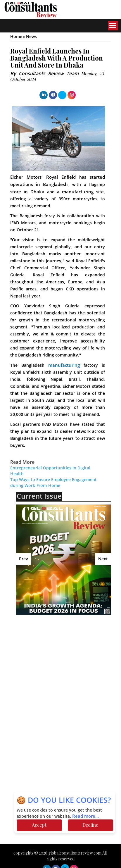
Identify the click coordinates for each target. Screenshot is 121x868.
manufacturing (66, 365)
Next (103, 559)
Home (16, 37)
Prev (24, 559)
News (31, 37)
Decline (90, 825)
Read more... (85, 816)
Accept (39, 825)
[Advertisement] (67, 662)
